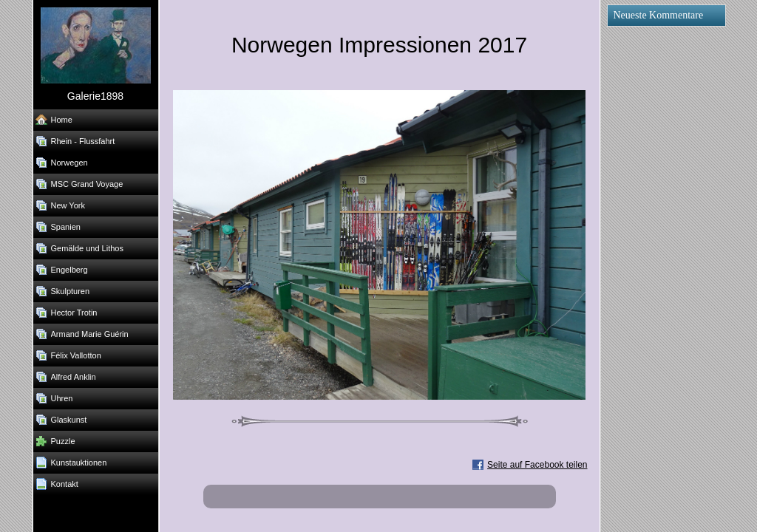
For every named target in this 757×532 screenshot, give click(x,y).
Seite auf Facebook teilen (537, 465)
